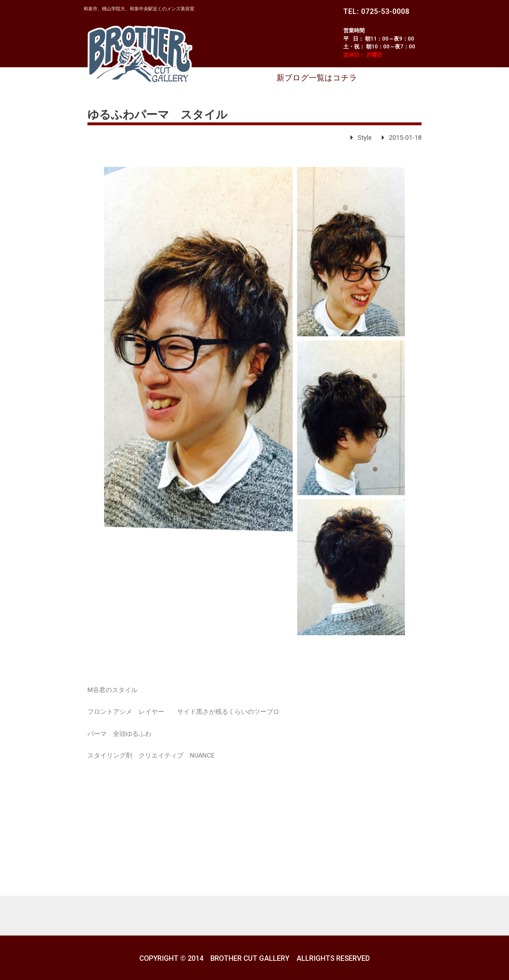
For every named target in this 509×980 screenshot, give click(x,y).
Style (365, 138)
